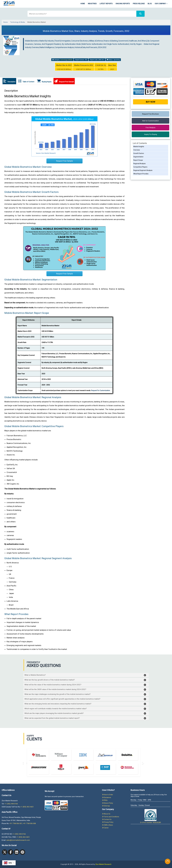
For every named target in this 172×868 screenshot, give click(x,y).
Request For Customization (101, 390)
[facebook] (11, 852)
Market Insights (139, 147)
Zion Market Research (103, 864)
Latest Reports (106, 4)
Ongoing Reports (123, 4)
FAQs (105, 800)
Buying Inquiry (44, 81)
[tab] (86, 675)
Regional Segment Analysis (143, 170)
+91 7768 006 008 (29, 823)
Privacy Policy (108, 822)
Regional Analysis (139, 164)
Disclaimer (107, 797)
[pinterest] (22, 852)
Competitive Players (140, 167)
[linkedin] (17, 852)
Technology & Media (18, 22)
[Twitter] (5, 852)
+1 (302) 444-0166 (11, 804)
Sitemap (106, 806)
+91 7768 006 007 (16, 823)
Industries (92, 4)
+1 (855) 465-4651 (27, 807)
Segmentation (138, 157)
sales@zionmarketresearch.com (18, 840)
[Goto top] (168, 861)
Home (83, 4)
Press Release (139, 4)
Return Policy (108, 803)
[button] (85, 675)
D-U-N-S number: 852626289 (151, 816)
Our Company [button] (161, 4)
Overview (137, 150)
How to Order (108, 795)
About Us (106, 814)
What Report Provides (141, 174)
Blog (150, 4)
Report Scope (138, 160)
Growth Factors (139, 153)
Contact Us (107, 819)
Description (9, 81)
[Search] (140, 14)
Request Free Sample (64, 81)
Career (105, 828)
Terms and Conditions (111, 817)
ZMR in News (107, 825)
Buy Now (150, 102)
